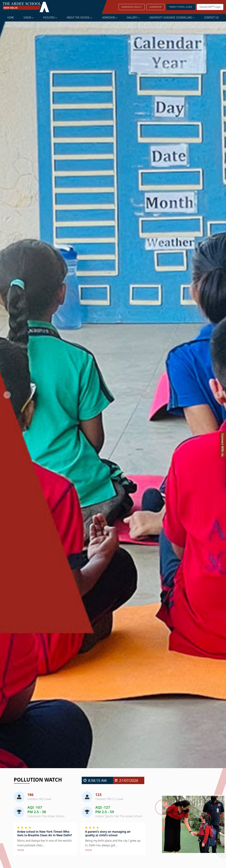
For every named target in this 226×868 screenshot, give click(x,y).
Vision (27, 18)
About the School (78, 18)
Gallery (132, 18)
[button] (7, 395)
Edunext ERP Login (210, 7)
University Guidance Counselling (171, 18)
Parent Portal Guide (181, 7)
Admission (108, 18)
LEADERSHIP (156, 7)
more (21, 850)
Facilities (49, 18)
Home (11, 18)
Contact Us (211, 18)
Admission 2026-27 (132, 7)
